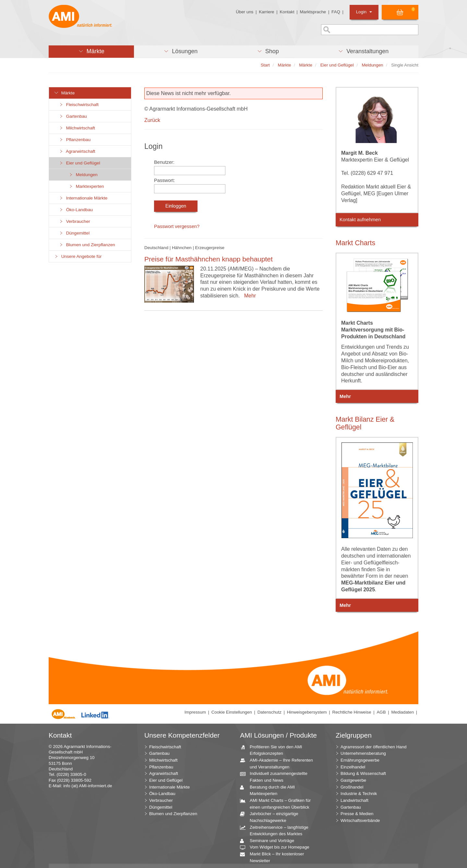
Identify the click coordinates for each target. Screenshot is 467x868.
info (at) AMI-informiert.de (88, 786)
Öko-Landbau (76, 210)
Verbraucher (74, 221)
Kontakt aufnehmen (360, 220)
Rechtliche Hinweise (352, 712)
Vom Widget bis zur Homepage (277, 847)
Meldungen (83, 175)
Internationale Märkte (83, 198)
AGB (381, 712)
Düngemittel (74, 233)
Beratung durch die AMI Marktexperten (270, 790)
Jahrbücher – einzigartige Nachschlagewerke (272, 817)
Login (364, 12)
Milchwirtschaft (77, 128)
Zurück (152, 120)
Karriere (266, 12)
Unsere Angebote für (78, 256)
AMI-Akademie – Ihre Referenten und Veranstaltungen (279, 763)
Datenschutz (269, 712)
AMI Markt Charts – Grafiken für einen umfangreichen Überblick (278, 803)
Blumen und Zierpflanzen (87, 245)
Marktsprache (313, 12)
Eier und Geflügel (79, 163)
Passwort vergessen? (177, 226)
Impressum (195, 712)
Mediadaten (402, 712)
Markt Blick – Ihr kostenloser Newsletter (274, 857)
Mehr (249, 296)
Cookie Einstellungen (232, 712)
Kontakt (287, 12)
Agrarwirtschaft (77, 151)
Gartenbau (73, 116)
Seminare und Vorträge (269, 841)
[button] (91, 52)
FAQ (336, 12)
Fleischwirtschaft (79, 105)
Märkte (64, 93)
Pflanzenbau (75, 140)
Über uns (245, 12)
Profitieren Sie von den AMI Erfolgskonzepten (274, 750)
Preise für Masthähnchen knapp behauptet (209, 259)
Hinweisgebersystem (307, 712)
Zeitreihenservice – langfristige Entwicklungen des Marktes (277, 830)
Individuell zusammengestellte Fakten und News (276, 777)
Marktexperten (86, 186)
